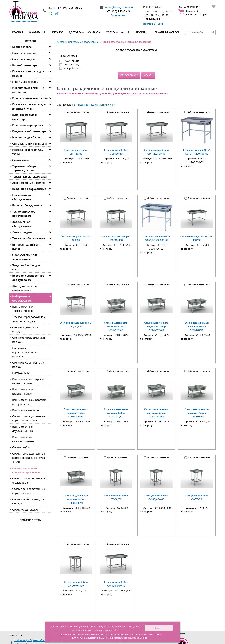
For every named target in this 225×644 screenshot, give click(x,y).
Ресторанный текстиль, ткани (28, 152)
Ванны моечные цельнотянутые (22, 391)
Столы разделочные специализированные (26, 470)
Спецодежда (21, 160)
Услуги (111, 32)
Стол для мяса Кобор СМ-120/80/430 (156, 152)
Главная (18, 32)
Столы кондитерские (25, 509)
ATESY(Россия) (71, 64)
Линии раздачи (22, 232)
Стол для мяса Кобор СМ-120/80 (116, 152)
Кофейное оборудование (29, 189)
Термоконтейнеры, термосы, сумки (25, 168)
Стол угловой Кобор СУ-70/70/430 (76, 584)
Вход (160, 24)
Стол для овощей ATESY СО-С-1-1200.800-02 (197, 152)
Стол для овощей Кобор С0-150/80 (197, 238)
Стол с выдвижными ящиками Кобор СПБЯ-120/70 (76, 413)
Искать (148, 75)
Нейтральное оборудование (22, 298)
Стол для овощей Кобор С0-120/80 (76, 238)
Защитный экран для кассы (26, 267)
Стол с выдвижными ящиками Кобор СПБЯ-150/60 (156, 413)
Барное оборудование (27, 205)
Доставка (75, 32)
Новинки (142, 32)
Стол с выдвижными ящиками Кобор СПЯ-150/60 (116, 413)
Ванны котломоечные (26, 410)
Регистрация (149, 24)
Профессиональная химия (30, 98)
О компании (38, 32)
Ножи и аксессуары (25, 82)
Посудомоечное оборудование (23, 197)
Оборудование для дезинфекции (25, 257)
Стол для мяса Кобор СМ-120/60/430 (116, 584)
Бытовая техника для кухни (26, 246)
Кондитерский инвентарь (29, 131)
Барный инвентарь (25, 65)
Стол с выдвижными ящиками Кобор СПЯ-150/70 (197, 413)
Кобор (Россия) (72, 68)
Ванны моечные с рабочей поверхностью (29, 402)
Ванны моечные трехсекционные (23, 308)
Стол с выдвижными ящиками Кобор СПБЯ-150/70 (76, 499)
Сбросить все (129, 75)
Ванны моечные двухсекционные (23, 429)
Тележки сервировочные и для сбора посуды (29, 319)
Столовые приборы (25, 53)
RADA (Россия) (72, 61)
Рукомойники (21, 373)
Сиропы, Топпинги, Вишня (30, 143)
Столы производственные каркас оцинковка (29, 491)
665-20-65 (70, 8)
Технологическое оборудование (24, 213)
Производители (31, 520)
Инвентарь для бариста (28, 137)
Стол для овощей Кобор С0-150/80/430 (76, 325)
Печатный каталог (167, 32)
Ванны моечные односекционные (23, 439)
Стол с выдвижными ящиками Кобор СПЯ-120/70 (197, 326)
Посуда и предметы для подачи (28, 73)
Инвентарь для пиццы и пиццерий (28, 90)
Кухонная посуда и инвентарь (25, 117)
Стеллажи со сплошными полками (28, 365)
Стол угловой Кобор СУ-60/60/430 (156, 497)
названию (83, 105)
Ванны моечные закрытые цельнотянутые (29, 381)
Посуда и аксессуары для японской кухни (29, 106)
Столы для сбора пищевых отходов (29, 501)
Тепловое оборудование (29, 238)
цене (94, 105)
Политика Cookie (138, 638)
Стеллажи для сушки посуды (25, 329)
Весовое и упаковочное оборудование (28, 278)
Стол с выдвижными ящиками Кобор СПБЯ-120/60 (156, 326)
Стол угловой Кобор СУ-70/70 (197, 497)
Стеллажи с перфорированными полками (25, 352)
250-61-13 (118, 11)
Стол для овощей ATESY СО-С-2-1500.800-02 (156, 238)
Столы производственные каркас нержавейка (29, 418)
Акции (126, 32)
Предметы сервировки (28, 125)
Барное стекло (22, 47)
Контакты (94, 32)
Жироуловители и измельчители (25, 288)
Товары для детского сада (29, 176)
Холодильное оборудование (22, 224)
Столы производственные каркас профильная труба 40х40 (29, 458)
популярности (107, 105)
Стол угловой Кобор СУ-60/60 (116, 497)
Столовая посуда (23, 59)
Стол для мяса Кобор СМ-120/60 (76, 152)
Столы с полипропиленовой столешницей (30, 480)
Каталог (58, 32)
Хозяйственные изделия (29, 183)
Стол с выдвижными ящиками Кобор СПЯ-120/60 (116, 326)
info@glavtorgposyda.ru (119, 7)
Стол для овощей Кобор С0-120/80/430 (116, 238)
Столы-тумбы (21, 447)
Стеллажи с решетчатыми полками (29, 340)
